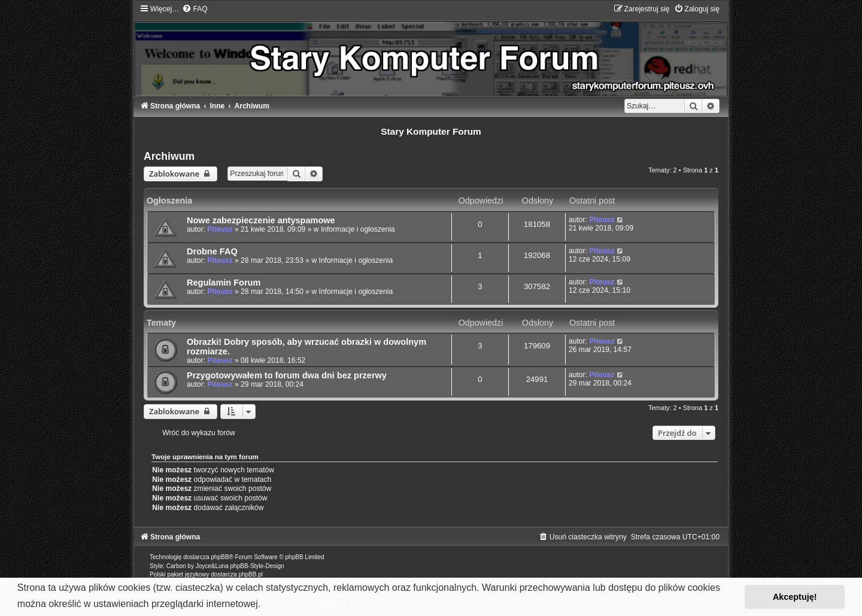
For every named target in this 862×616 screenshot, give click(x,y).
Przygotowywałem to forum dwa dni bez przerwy (287, 375)
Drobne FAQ (212, 251)
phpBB (220, 557)
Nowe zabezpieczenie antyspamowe (261, 220)
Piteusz (220, 229)
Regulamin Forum (224, 283)
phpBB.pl (251, 574)
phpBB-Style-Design (257, 566)
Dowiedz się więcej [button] (306, 604)
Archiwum (169, 156)
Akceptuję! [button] (795, 597)
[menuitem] (195, 9)
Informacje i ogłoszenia (358, 229)
